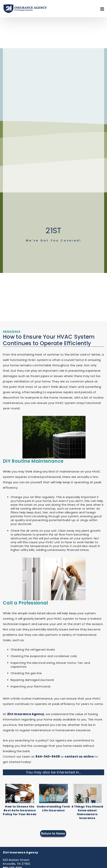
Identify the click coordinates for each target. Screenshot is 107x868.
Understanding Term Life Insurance (53, 808)
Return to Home (53, 833)
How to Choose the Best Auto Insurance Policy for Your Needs (20, 810)
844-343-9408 (48, 756)
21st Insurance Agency (26, 714)
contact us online (79, 756)
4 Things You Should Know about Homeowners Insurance (87, 812)
